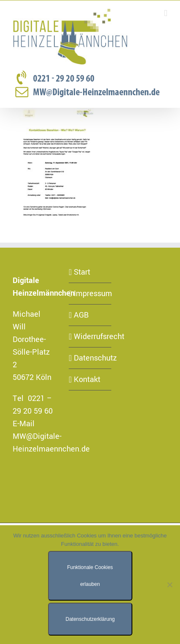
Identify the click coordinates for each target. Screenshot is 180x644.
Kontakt (87, 379)
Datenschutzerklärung (90, 619)
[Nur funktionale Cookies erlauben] (169, 585)
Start (82, 272)
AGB (81, 315)
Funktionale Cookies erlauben (90, 576)
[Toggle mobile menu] (166, 13)
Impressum (90, 294)
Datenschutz (90, 358)
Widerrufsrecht (90, 337)
